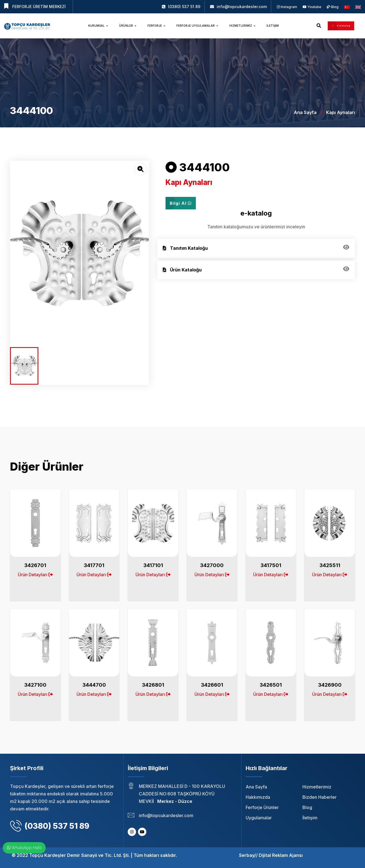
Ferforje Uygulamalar (197, 26)
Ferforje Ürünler (262, 807)
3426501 (271, 685)
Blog (333, 7)
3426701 (35, 565)
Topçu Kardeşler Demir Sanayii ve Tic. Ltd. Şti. (79, 855)
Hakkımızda (258, 797)
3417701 (94, 565)
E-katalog (341, 26)
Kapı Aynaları (341, 112)
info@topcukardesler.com (242, 7)
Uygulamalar (259, 818)
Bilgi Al (181, 203)
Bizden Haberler (320, 797)
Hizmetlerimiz (242, 26)
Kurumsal (98, 26)
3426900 (330, 685)
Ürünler (128, 26)
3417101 (153, 565)
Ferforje (156, 26)
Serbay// (248, 855)
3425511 (330, 565)
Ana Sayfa (305, 112)
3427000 (212, 565)
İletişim (273, 26)
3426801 (153, 685)
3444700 (94, 685)
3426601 (212, 685)
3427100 (35, 685)
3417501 (271, 565)
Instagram (287, 7)
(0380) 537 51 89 (184, 7)
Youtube (312, 7)
